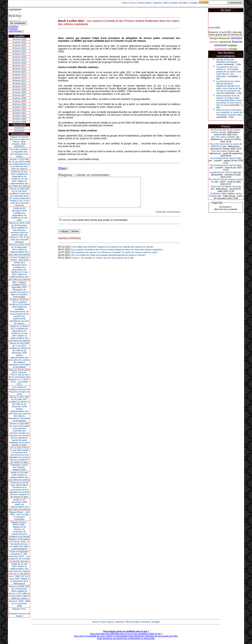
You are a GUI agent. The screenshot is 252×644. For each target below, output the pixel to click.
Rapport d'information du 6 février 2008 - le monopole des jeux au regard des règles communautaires (19, 544)
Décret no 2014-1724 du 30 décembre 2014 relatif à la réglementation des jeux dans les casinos (19, 250)
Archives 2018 (19, 63)
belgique (232, 45)
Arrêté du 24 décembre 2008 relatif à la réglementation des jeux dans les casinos (19, 504)
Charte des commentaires (168, 218)
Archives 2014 (19, 75)
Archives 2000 (19, 116)
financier (237, 42)
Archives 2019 (19, 60)
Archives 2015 (19, 72)
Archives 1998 (19, 122)
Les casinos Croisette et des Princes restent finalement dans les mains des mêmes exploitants (117, 255)
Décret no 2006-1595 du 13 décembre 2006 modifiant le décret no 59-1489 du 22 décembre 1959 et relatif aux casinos (19, 592)
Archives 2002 (19, 110)
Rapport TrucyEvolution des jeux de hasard (19, 612)
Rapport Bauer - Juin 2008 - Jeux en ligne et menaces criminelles (19, 516)
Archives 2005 (19, 101)
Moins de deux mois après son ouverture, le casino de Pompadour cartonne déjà (229, 112)
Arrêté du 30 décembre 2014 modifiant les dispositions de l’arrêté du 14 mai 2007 (19, 214)
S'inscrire (67, 226)
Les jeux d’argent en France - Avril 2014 (19, 258)
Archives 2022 (19, 51)
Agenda (157, 3)
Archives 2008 (19, 92)
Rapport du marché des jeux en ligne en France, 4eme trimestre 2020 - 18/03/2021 (19, 142)
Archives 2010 (19, 86)
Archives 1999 (19, 119)
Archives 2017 (19, 66)
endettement (221, 49)
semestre (237, 38)
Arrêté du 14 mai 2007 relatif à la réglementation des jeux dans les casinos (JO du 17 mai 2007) (19, 569)
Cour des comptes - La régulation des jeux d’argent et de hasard (19, 153)
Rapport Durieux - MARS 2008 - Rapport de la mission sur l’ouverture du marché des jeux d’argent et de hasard (19, 529)
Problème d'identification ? (16, 30)
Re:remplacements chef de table (226, 158)
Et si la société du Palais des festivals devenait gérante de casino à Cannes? (109, 261)
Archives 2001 (19, 113)
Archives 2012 (19, 80)
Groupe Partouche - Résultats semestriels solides (227, 62)
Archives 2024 (19, 45)
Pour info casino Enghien (223, 151)
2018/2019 (19, 128)
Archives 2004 (19, 104)
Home (125, 3)
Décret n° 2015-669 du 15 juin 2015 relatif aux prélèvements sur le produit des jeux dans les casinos (19, 164)
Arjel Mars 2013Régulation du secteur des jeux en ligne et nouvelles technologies (19, 292)
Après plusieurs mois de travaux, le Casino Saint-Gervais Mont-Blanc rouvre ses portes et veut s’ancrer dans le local (229, 100)
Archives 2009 (19, 89)
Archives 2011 (19, 83)
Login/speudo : (16, 9)
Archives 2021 (19, 54)
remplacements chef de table (223, 172)
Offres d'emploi (170, 3)
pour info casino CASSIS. (223, 137)
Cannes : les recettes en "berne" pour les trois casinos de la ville (103, 264)
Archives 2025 (19, 42)
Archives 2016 (19, 69)
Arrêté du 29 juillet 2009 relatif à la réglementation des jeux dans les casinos (19, 476)
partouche (225, 42)
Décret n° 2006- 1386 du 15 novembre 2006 (19, 603)
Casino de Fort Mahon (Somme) (226, 186)
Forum (133, 3)
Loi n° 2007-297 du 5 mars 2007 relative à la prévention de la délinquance (19, 580)
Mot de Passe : (16, 16)
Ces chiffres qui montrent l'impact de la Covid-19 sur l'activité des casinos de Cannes (113, 253)
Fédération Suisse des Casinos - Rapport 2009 (19, 467)
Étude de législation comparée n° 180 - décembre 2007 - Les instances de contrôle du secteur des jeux (19, 556)
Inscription (13, 26)
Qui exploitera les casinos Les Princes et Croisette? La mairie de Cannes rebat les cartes (115, 258)
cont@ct (194, 3)
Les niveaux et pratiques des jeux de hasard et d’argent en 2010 (19, 391)
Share (62, 168)
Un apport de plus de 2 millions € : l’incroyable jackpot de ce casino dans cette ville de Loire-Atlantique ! (229, 72)
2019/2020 (19, 131)
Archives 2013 (19, 77)
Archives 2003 (19, 107)
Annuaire (183, 3)
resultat (233, 49)
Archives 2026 (19, 39)
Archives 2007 (19, 95)
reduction (214, 42)
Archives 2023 (19, 48)
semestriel (220, 45)
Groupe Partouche (220, 38)
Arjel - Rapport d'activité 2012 (19, 283)
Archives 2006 (19, 98)
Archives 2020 (19, 57)
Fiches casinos (145, 3)
